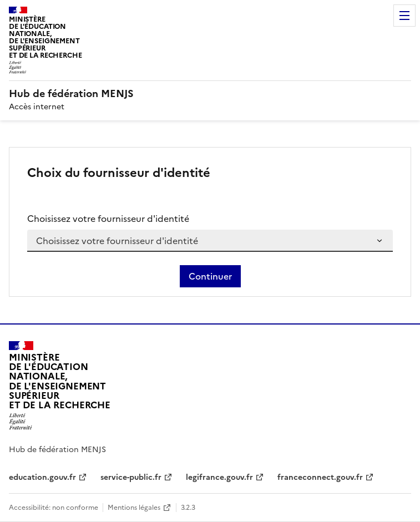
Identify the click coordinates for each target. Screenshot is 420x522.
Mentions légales (134, 508)
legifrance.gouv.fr (219, 477)
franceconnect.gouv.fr (320, 477)
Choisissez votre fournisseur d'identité (108, 219)
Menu (404, 16)
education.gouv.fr (42, 477)
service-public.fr (131, 477)
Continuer (210, 276)
